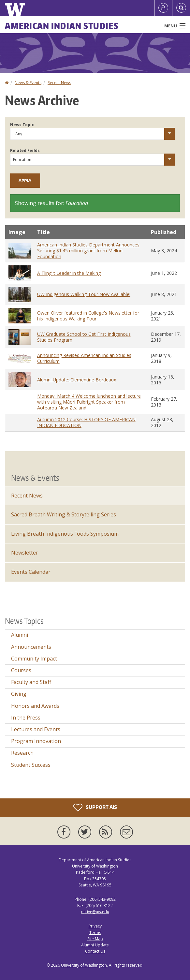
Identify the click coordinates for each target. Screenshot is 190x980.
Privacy (95, 926)
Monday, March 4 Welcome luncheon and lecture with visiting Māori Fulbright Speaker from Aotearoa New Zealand (89, 402)
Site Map (95, 939)
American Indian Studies (62, 26)
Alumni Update (95, 945)
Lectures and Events (36, 729)
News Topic (22, 125)
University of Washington (84, 965)
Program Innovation (36, 741)
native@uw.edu (95, 912)
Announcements (31, 647)
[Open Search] (181, 8)
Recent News (59, 83)
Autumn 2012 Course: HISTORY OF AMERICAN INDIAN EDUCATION (86, 422)
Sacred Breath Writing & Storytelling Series (64, 514)
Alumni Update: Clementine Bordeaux (77, 380)
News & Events (28, 83)
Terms (95, 933)
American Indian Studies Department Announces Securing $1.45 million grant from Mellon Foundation (88, 251)
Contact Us (95, 951)
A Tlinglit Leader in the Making (69, 273)
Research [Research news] (22, 753)
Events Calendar (31, 572)
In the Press (26, 718)
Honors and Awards (35, 706)
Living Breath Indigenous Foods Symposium (65, 534)
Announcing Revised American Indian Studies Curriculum (84, 358)
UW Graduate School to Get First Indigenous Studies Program (84, 337)
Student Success (31, 765)
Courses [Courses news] (21, 670)
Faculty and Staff (31, 682)
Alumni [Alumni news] (20, 635)
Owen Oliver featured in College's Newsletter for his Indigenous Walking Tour (88, 316)
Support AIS (95, 808)
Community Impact (34, 659)
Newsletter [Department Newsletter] (25, 553)
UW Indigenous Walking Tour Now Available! (84, 294)
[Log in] (163, 8)
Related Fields (25, 150)
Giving (19, 694)
